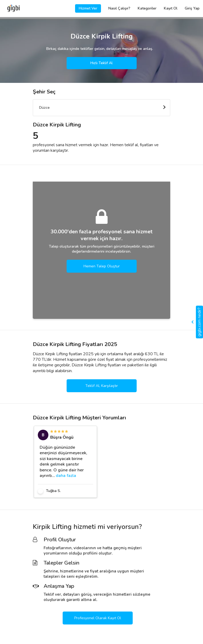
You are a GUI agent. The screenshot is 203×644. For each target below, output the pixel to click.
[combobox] (101, 108)
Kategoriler (147, 8)
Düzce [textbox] (44, 108)
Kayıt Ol (171, 8)
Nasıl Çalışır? (119, 8)
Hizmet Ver (88, 8)
